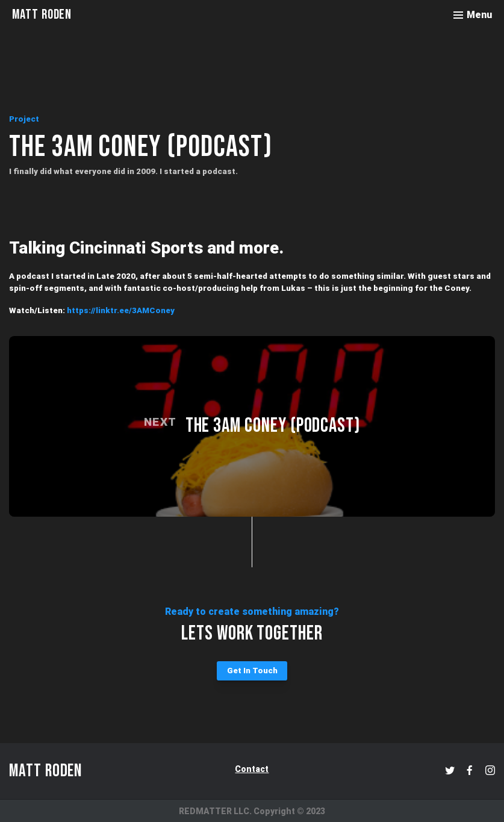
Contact (252, 769)
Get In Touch (252, 671)
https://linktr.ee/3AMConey (121, 310)
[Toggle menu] (473, 15)
